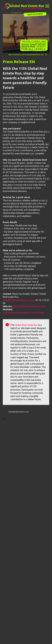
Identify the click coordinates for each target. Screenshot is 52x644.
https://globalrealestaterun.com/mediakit (23, 313)
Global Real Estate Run (26, 325)
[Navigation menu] (47, 6)
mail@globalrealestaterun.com (18, 300)
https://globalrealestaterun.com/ (29, 306)
